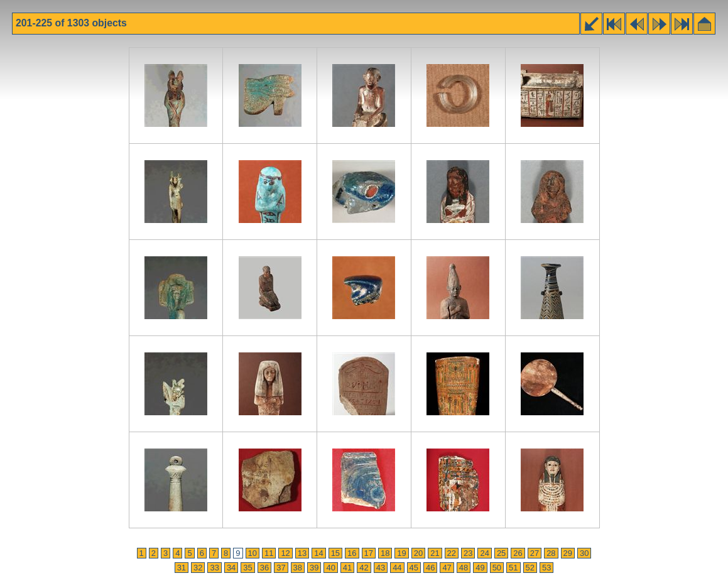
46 (430, 568)
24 (484, 553)
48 (464, 568)
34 (231, 568)
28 (551, 553)
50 (497, 568)
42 (364, 568)
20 (418, 553)
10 (253, 553)
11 (269, 553)
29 (568, 553)
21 (435, 553)
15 (335, 553)
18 (385, 553)
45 (414, 568)
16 (352, 553)
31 (182, 568)
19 (401, 553)
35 (247, 568)
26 (518, 553)
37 (281, 568)
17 (369, 553)
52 (530, 568)
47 (447, 568)
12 (285, 553)
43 (381, 568)
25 (501, 553)
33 (214, 568)
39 (314, 568)
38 (298, 568)
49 (480, 568)
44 (397, 568)
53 (546, 568)
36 (264, 568)
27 (535, 553)
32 (198, 568)
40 (330, 568)
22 (452, 553)
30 (584, 553)
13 (302, 553)
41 (347, 568)
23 (468, 553)
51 (513, 568)
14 (318, 553)
